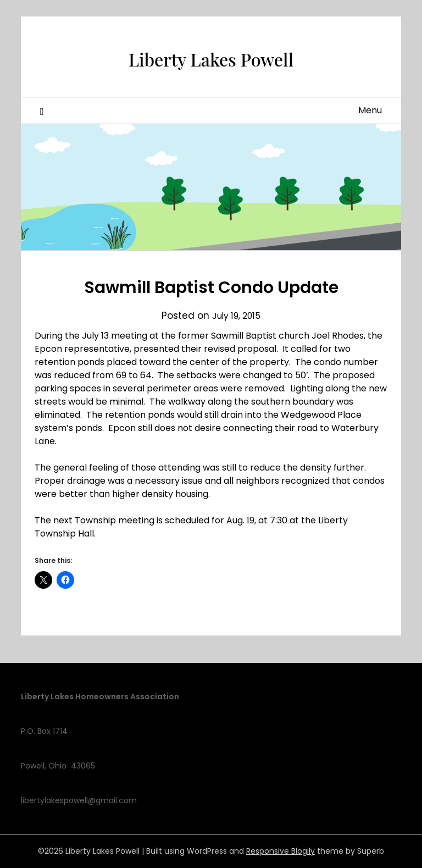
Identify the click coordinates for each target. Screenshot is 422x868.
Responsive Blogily (281, 851)
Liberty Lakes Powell (211, 56)
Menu (370, 110)
